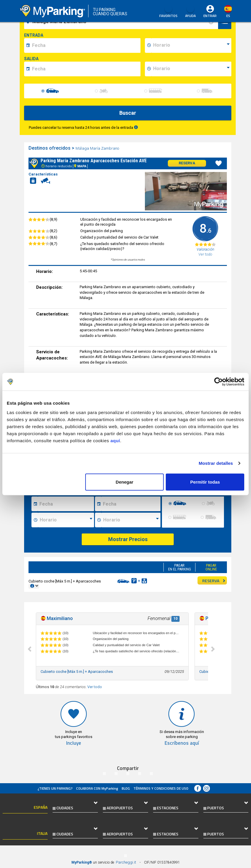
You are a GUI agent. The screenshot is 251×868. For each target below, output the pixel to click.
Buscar (128, 113)
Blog (126, 788)
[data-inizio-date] (85, 45)
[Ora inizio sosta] (66, 520)
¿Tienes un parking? (55, 788)
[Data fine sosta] (131, 504)
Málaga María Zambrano (98, 148)
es (228, 16)
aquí (115, 440)
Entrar (210, 16)
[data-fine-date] (85, 69)
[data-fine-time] (191, 69)
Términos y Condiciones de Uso (161, 788)
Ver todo (95, 687)
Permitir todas (205, 482)
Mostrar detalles (216, 463)
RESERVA (214, 581)
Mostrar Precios (128, 539)
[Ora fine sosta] (131, 520)
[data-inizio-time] (191, 45)
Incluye (74, 743)
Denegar (125, 482)
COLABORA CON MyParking (97, 788)
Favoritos (168, 12)
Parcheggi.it (126, 862)
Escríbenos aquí (182, 743)
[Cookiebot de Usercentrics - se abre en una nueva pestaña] (219, 382)
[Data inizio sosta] (66, 504)
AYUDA (190, 12)
